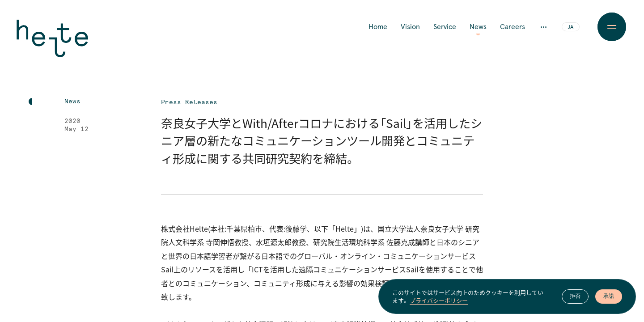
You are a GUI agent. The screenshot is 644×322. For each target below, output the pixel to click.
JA (570, 27)
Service (445, 27)
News (478, 27)
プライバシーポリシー (439, 301)
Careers (513, 27)
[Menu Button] (612, 27)
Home (378, 27)
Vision (410, 27)
